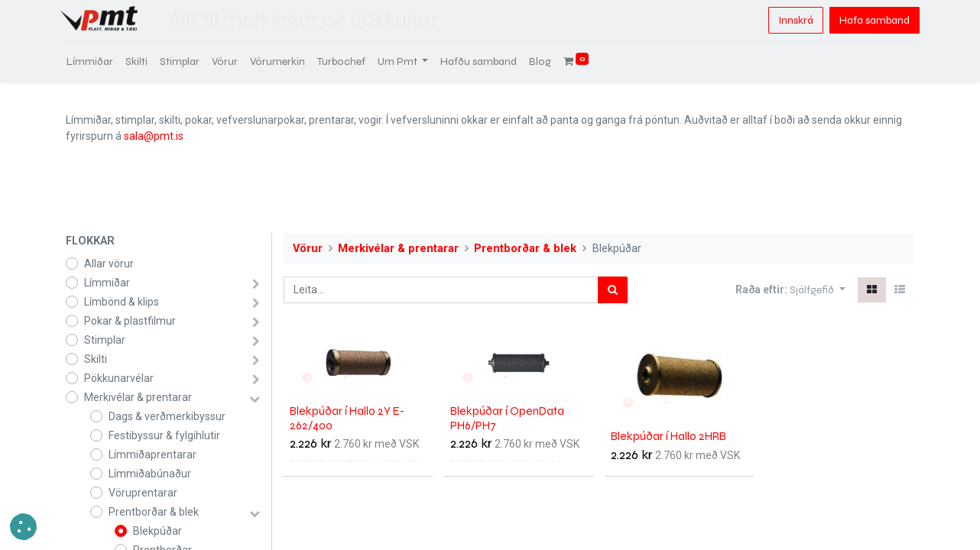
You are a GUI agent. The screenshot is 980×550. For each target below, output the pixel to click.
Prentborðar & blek (154, 512)
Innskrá (790, 20)
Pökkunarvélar (119, 378)
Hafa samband (869, 20)
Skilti (96, 359)
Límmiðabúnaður (150, 474)
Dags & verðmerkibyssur (167, 416)
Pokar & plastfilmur (130, 321)
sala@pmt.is (154, 136)
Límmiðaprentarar (153, 455)
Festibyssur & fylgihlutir (164, 435)
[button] (818, 290)
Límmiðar (107, 283)
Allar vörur (109, 264)
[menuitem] (95, 61)
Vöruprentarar (143, 493)
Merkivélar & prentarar (138, 397)
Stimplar (105, 340)
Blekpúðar (157, 531)
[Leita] (613, 290)
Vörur (308, 249)
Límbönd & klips (122, 302)
